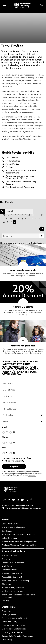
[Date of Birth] (23, 390)
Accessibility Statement (12, 577)
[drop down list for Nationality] (23, 415)
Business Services (9, 556)
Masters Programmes (23, 346)
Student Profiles (13, 161)
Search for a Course (10, 524)
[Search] (19, 211)
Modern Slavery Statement (13, 588)
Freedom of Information (12, 574)
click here (32, 476)
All (4, 215)
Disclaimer (6, 584)
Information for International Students (18, 535)
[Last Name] (23, 396)
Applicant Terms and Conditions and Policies (21, 545)
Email (4, 427)
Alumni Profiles (12, 164)
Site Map (6, 601)
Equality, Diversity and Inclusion (15, 618)
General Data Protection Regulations (18, 636)
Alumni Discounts (23, 307)
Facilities (9, 167)
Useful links (9, 607)
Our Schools (7, 531)
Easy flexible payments (23, 270)
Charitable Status (9, 570)
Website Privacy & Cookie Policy (16, 581)
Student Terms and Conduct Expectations (20, 542)
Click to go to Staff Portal (13, 633)
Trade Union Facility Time (13, 591)
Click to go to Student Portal (14, 629)
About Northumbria (13, 552)
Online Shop (7, 640)
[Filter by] (23, 236)
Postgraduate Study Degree (14, 528)
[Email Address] (23, 403)
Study (5, 520)
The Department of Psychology (20, 187)
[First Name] (23, 384)
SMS (4, 448)
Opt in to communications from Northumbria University (17, 460)
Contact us (7, 611)
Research (6, 559)
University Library (9, 538)
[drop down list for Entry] (23, 422)
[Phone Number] (23, 409)
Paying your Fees (9, 615)
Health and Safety (9, 622)
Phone (5, 437)
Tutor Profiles (12, 158)
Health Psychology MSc (18, 153)
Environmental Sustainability (14, 626)
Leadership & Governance (13, 563)
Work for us (7, 566)
